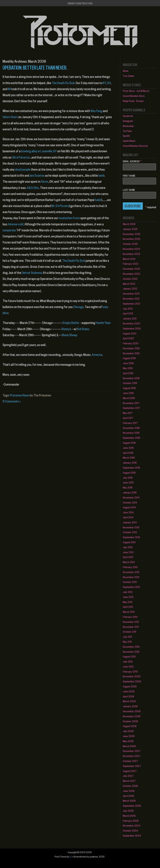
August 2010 (129, 656)
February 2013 (130, 567)
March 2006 (129, 801)
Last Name (129, 190)
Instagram (128, 121)
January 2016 (130, 462)
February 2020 (131, 343)
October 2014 (130, 502)
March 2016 (129, 457)
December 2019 (131, 348)
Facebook (128, 116)
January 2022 (130, 288)
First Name (129, 176)
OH (109, 83)
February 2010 (130, 671)
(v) (71, 857)
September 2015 (131, 467)
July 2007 (128, 776)
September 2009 (132, 681)
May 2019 (128, 368)
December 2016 (131, 428)
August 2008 (130, 726)
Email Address (132, 161)
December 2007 (132, 751)
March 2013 (129, 562)
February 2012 (130, 617)
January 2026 (130, 229)
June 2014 (128, 512)
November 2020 (131, 323)
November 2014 (131, 497)
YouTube (127, 131)
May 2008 (128, 741)
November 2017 (131, 403)
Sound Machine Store (134, 96)
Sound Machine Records (135, 146)
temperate (9, 230)
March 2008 (129, 746)
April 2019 (128, 373)
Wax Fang (96, 111)
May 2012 (128, 602)
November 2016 (131, 433)
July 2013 (128, 547)
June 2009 (129, 691)
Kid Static (83, 329)
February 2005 (131, 821)
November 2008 (132, 716)
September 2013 (131, 537)
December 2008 (132, 711)
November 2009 (132, 676)
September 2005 (132, 806)
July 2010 (128, 661)
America (97, 355)
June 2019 (128, 363)
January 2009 (130, 706)
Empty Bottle (71, 323)
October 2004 (130, 830)
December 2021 (131, 293)
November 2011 (131, 627)
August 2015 (129, 473)
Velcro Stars (10, 117)
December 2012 (131, 572)
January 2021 (130, 318)
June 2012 (128, 597)
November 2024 (132, 249)
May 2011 (127, 642)
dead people (23, 169)
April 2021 (128, 313)
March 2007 (129, 781)
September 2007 (132, 766)
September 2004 (132, 835)
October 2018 (130, 383)
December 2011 (131, 622)
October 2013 (130, 532)
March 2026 (129, 224)
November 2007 (132, 756)
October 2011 (130, 632)
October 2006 (130, 786)
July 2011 (127, 637)
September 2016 (131, 438)
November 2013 (131, 527)
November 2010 (131, 652)
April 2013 (128, 557)
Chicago (78, 307)
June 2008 (129, 736)
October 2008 (130, 721)
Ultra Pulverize (21, 157)
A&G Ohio (33, 188)
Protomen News (20, 395)
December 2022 (131, 269)
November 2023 (131, 254)
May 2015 (128, 487)
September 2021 (131, 303)
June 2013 (128, 552)
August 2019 (129, 358)
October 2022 (130, 279)
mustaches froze (69, 218)
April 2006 (128, 796)
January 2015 (130, 492)
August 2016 (129, 443)
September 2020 (132, 328)
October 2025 (130, 244)
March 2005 (129, 816)
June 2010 (128, 666)
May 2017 (128, 413)
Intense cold (16, 224)
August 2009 (130, 686)
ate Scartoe (37, 175)
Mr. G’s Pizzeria (60, 206)
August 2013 (129, 542)
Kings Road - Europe (133, 101)
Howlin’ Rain (103, 323)
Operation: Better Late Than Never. (35, 67)
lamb (101, 175)
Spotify (126, 136)
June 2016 (128, 448)
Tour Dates (128, 76)
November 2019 (131, 353)
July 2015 (128, 478)
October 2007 (130, 761)
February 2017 (130, 423)
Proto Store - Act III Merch (136, 91)
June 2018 (128, 393)
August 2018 (129, 388)
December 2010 (131, 647)
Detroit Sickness (32, 273)
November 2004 (132, 825)
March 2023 (129, 259)
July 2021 (128, 308)
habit (98, 200)
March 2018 (129, 398)
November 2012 (131, 577)
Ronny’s (66, 329)
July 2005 (128, 811)
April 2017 (128, 418)
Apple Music (129, 141)
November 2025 (131, 239)
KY (104, 83)
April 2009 (128, 696)
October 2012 (130, 582)
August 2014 (129, 507)
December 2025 (132, 234)
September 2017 (131, 408)
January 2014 (130, 522)
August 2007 (130, 771)
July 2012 (128, 592)
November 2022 (131, 274)
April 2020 (128, 338)
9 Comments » (12, 401)
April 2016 (128, 453)
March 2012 (129, 612)
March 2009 (129, 701)
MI (9, 89)
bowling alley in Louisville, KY (39, 151)
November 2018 (131, 378)
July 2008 (128, 731)
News (126, 71)
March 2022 (129, 284)
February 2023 (131, 264)
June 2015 (128, 482)
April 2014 (128, 517)
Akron (45, 181)
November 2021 (131, 298)
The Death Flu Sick (63, 83)
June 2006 (129, 791)
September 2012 (131, 587)
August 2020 (130, 333)
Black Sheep (69, 335)
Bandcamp (128, 126)
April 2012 (128, 607)
